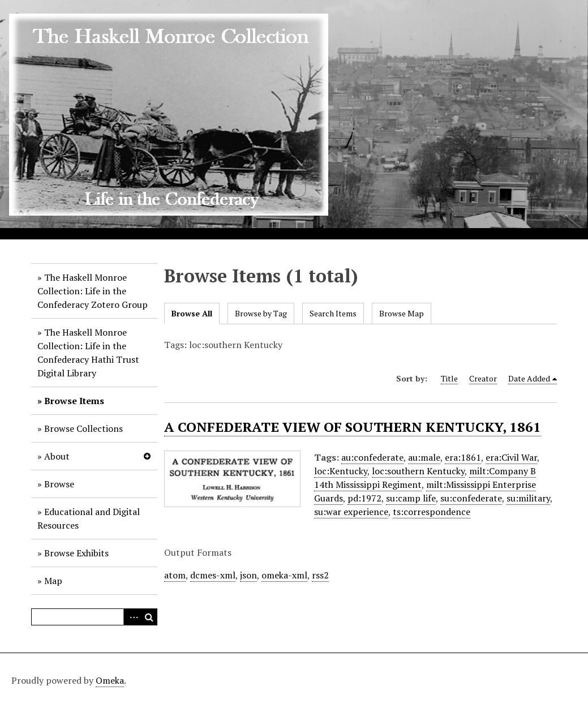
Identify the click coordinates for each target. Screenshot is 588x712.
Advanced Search (132, 617)
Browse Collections (83, 428)
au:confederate (372, 457)
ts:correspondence (432, 512)
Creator (483, 378)
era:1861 (463, 457)
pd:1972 (364, 498)
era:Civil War (511, 457)
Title (449, 378)
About (57, 456)
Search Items (333, 313)
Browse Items (74, 401)
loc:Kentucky (341, 471)
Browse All (192, 313)
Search (149, 617)
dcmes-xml (213, 575)
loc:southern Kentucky (418, 471)
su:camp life (411, 498)
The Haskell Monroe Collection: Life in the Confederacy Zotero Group (93, 291)
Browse (59, 484)
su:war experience (351, 512)
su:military (528, 498)
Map (53, 581)
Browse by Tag (261, 313)
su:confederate (471, 498)
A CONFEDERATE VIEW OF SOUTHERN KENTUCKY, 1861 (353, 427)
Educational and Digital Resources (89, 518)
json (248, 575)
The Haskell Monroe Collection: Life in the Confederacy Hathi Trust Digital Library (88, 353)
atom (175, 575)
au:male (424, 457)
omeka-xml (284, 575)
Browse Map (402, 313)
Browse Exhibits (76, 553)
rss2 (320, 575)
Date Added (529, 378)
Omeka (110, 680)
